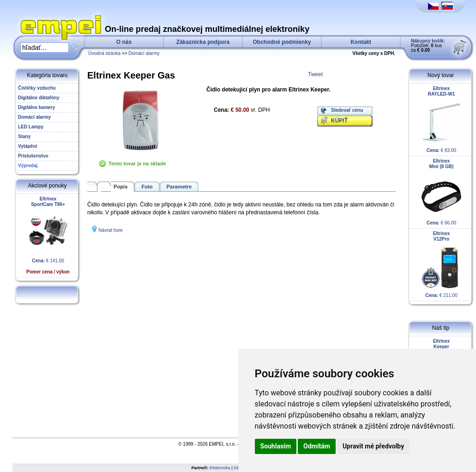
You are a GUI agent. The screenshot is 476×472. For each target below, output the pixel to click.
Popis (121, 187)
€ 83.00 (441, 119)
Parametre (179, 187)
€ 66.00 (441, 192)
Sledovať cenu (347, 110)
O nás (124, 42)
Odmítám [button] (317, 446)
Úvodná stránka (104, 53)
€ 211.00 (441, 264)
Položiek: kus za (428, 45)
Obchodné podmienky (282, 42)
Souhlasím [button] (276, 446)
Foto (147, 187)
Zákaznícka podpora (203, 42)
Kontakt (361, 42)
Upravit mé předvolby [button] (373, 446)
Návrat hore (110, 230)
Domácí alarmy (144, 53)
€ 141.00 (48, 235)
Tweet (315, 74)
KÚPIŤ (339, 121)
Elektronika (220, 468)
